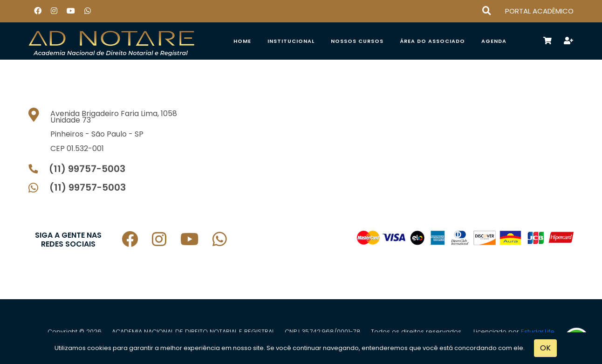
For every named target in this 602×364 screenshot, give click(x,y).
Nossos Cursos (357, 41)
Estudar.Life (538, 332)
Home (242, 41)
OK (545, 348)
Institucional (291, 41)
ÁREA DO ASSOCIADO (432, 41)
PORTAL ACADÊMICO (539, 11)
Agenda (494, 41)
